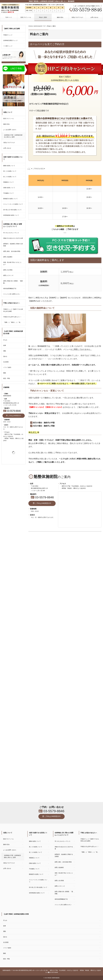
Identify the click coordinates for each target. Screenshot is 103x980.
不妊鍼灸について (8, 193)
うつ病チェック (8, 46)
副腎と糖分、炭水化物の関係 (12, 251)
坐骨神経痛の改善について (11, 215)
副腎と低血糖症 (8, 257)
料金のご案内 (43, 17)
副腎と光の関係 (8, 270)
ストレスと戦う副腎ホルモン (12, 294)
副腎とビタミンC (8, 275)
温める (5, 356)
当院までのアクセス (77, 17)
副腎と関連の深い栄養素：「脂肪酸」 (13, 282)
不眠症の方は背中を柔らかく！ (12, 317)
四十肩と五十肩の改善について (12, 210)
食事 (5, 345)
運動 (5, 351)
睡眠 (5, 373)
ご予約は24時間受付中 (42, 503)
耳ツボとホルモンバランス (11, 233)
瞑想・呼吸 (7, 378)
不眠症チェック (8, 35)
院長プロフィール (26, 17)
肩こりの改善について (10, 171)
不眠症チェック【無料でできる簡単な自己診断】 (13, 310)
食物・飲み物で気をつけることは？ (12, 263)
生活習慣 (6, 362)
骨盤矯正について (8, 182)
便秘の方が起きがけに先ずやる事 (13, 238)
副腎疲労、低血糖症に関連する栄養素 (13, 245)
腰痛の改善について (9, 166)
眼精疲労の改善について (10, 199)
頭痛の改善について (9, 188)
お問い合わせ (94, 17)
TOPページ (9, 17)
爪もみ (5, 340)
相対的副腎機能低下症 (10, 289)
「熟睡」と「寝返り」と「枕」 (12, 322)
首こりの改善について (10, 177)
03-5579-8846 (42, 497)
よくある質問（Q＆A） (10, 130)
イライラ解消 (7, 367)
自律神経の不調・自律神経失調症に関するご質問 (13, 136)
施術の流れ (60, 17)
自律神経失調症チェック (10, 40)
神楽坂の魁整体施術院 (53, 978)
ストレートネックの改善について (13, 204)
